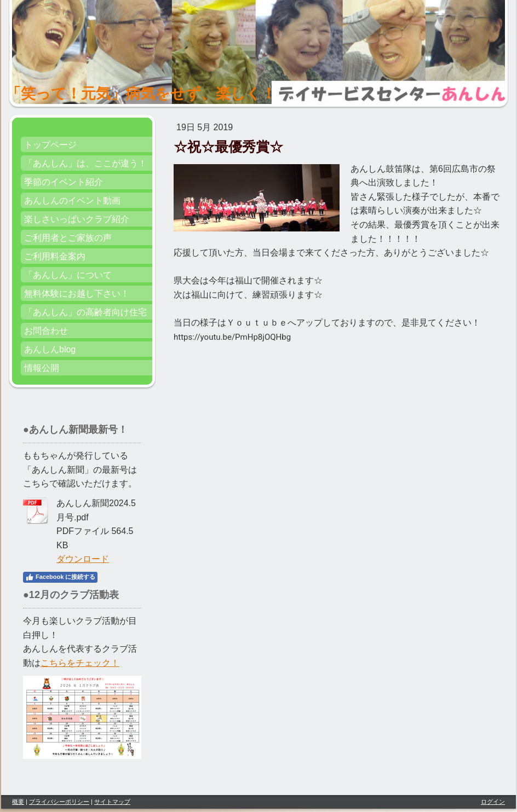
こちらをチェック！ (80, 663)
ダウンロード (83, 559)
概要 (18, 802)
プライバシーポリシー (59, 802)
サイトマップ (112, 802)
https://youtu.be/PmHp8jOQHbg (232, 337)
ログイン (493, 802)
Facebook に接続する (60, 577)
